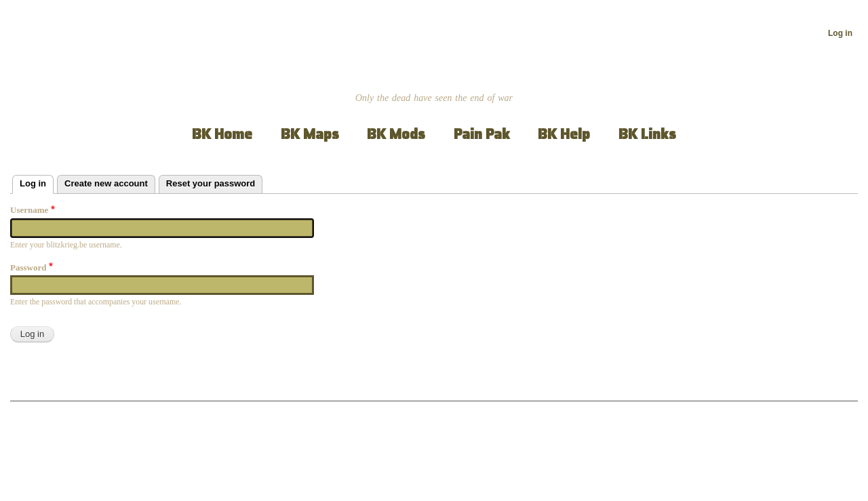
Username (29, 210)
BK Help (564, 134)
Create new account (106, 183)
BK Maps (310, 134)
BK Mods (396, 134)
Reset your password (211, 183)
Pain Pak (482, 134)
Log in (840, 33)
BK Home (222, 134)
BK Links (647, 134)
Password (28, 267)
